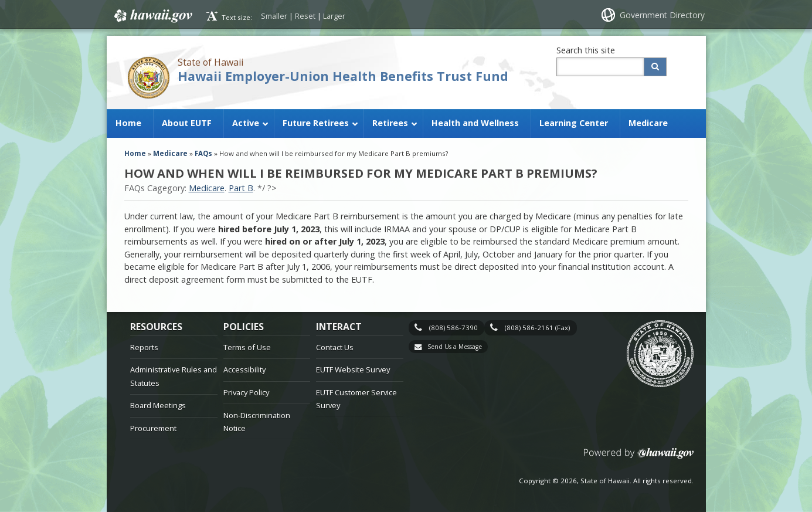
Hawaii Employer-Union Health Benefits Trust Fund (343, 76)
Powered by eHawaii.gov (639, 458)
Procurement (153, 428)
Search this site (586, 50)
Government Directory (662, 15)
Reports (144, 347)
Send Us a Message (455, 347)
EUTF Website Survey (353, 369)
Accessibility (244, 369)
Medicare (207, 188)
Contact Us (335, 347)
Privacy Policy (246, 392)
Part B (241, 188)
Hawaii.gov (152, 16)
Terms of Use (247, 347)
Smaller (274, 16)
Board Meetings (158, 405)
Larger (334, 16)
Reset (305, 16)
